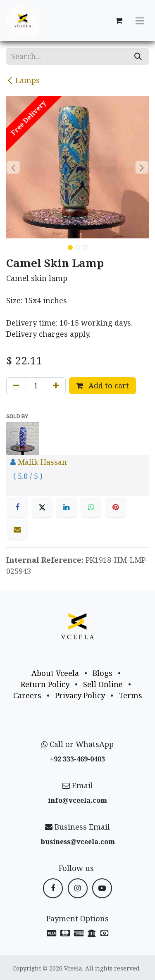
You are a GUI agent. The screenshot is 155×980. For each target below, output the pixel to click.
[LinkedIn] (67, 507)
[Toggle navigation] (140, 21)
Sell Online (103, 684)
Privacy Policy (80, 695)
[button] (13, 167)
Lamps (23, 80)
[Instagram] (78, 888)
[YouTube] (102, 888)
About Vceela (55, 673)
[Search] (138, 56)
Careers (27, 695)
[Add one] (56, 386)
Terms (130, 695)
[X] (42, 507)
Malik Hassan (42, 462)
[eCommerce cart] (119, 21)
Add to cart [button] (103, 385)
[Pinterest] (116, 507)
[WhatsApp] (91, 507)
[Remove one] (16, 386)
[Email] (17, 530)
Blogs (103, 673)
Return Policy (45, 684)
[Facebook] (17, 507)
